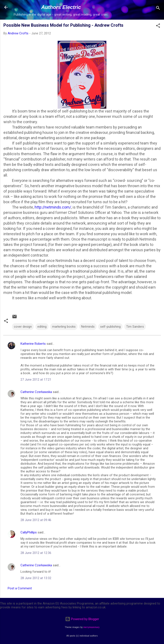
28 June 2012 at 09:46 (36, 520)
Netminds (88, 327)
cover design (23, 327)
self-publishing (110, 327)
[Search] (158, 9)
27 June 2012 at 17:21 (36, 380)
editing (42, 327)
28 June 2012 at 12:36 (36, 553)
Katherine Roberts (33, 344)
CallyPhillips (29, 532)
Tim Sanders (135, 327)
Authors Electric (61, 7)
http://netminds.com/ (53, 207)
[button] (158, 26)
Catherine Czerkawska (36, 392)
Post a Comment (20, 588)
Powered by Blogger (82, 619)
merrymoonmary (91, 627)
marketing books (64, 327)
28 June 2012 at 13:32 (36, 578)
